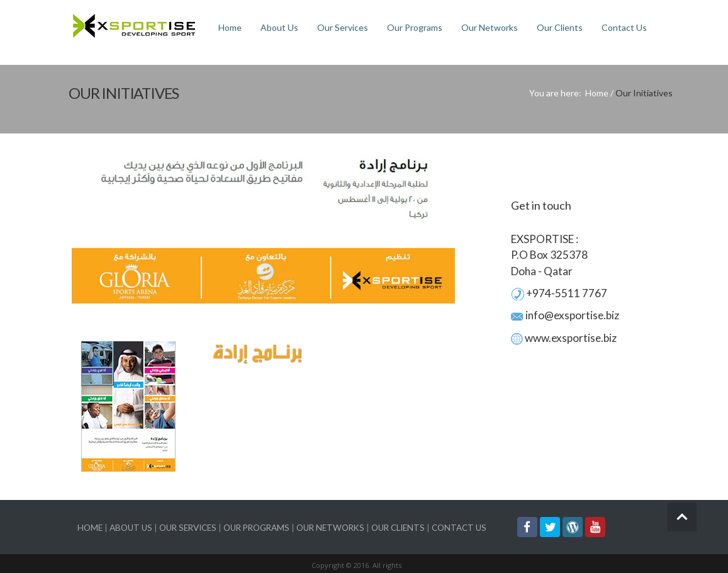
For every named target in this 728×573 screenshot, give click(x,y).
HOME (90, 528)
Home (230, 27)
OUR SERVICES (188, 528)
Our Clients (560, 27)
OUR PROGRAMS (256, 528)
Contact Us (624, 27)
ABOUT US (131, 528)
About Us (279, 27)
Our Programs (415, 27)
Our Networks (490, 27)
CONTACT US (459, 528)
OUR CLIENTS (398, 528)
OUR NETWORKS (330, 528)
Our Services (343, 27)
